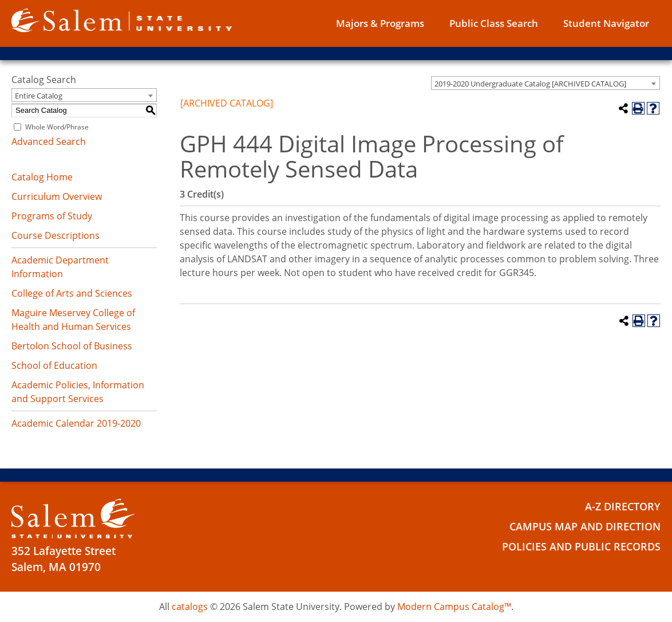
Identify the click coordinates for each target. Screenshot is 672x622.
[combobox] (545, 83)
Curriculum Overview (57, 196)
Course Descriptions (56, 235)
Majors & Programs (380, 23)
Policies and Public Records (577, 546)
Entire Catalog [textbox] (39, 96)
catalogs (190, 607)
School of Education (54, 365)
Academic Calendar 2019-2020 (76, 423)
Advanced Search (49, 141)
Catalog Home (42, 177)
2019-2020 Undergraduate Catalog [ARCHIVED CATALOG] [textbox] (530, 84)
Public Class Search (494, 23)
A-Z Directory (621, 506)
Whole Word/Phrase (57, 127)
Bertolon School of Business (72, 346)
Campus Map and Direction (580, 526)
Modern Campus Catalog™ (454, 607)
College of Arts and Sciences (72, 293)
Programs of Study (52, 216)
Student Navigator (606, 23)
